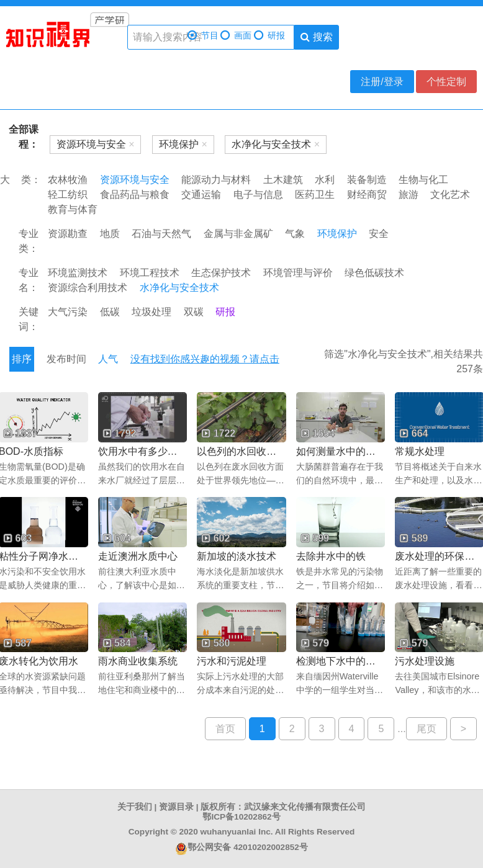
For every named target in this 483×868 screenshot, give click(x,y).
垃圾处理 (151, 312)
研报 (269, 36)
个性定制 (446, 82)
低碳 (110, 312)
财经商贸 (367, 195)
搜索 (316, 37)
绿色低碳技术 (374, 273)
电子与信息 (258, 195)
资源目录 (176, 807)
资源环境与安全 (135, 180)
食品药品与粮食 (135, 195)
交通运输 (201, 195)
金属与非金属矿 (238, 234)
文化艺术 (450, 195)
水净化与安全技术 (179, 288)
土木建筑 (283, 180)
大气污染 (68, 312)
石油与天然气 (161, 234)
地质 (110, 234)
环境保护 (337, 234)
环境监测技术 (78, 273)
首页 (225, 729)
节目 (203, 36)
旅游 (409, 195)
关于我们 (135, 807)
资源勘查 (68, 234)
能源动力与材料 (216, 180)
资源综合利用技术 (88, 288)
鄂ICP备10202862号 (241, 817)
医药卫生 (315, 195)
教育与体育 (73, 209)
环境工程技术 (150, 273)
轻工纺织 (68, 195)
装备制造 (367, 180)
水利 (325, 180)
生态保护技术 (221, 273)
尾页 (427, 729)
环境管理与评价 (298, 273)
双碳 (194, 312)
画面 (236, 36)
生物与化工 (423, 180)
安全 (379, 234)
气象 (295, 234)
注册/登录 (382, 82)
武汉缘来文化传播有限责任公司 (305, 807)
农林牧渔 (68, 180)
